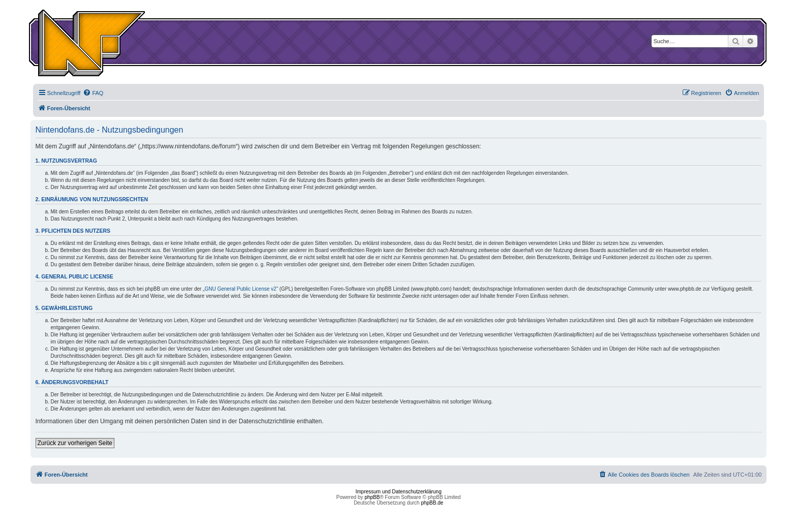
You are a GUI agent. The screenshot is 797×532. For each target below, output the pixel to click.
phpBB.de (432, 503)
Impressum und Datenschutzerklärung (399, 492)
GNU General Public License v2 (240, 289)
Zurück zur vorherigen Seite (75, 443)
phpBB (372, 497)
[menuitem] (93, 93)
